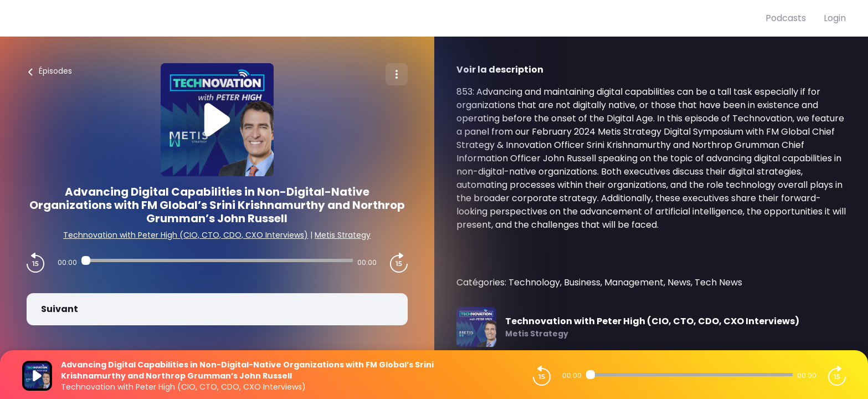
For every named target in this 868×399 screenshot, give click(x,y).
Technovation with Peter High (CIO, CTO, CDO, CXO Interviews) (186, 235)
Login (835, 18)
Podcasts (786, 18)
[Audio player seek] (217, 260)
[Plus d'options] (397, 74)
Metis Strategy (343, 235)
